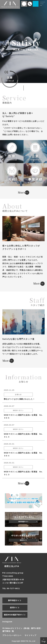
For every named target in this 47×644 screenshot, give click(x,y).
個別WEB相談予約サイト (15, 615)
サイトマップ (30, 635)
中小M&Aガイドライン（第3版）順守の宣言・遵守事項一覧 (23, 630)
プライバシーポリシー (12, 635)
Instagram (7, 622)
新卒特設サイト (15, 600)
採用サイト (15, 608)
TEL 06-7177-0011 (11, 588)
